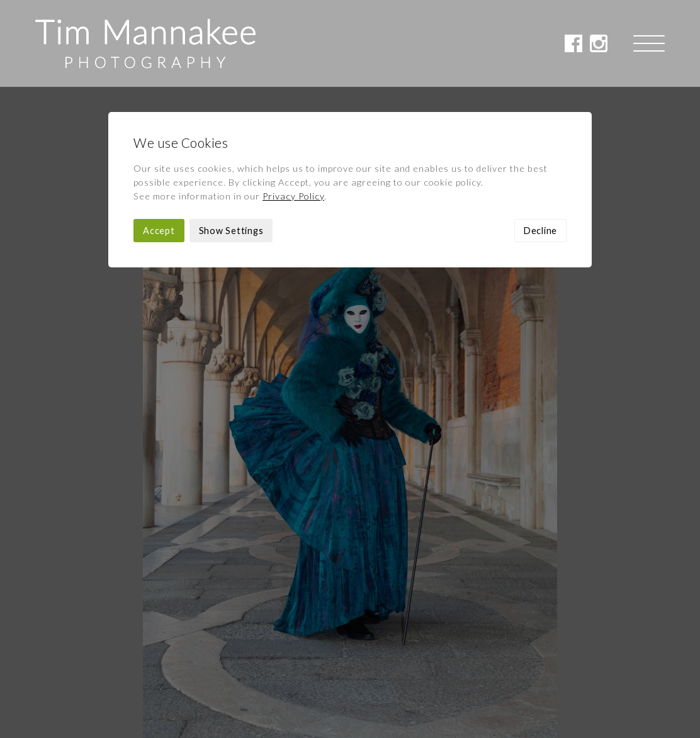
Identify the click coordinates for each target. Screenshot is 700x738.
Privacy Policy (293, 109)
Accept (159, 144)
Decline (540, 144)
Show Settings (231, 144)
